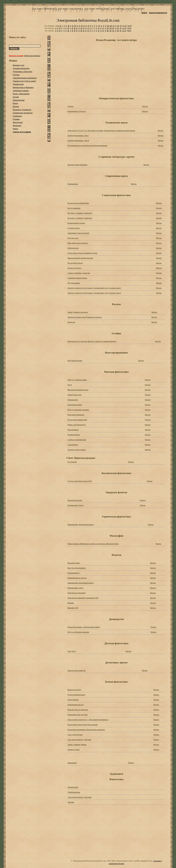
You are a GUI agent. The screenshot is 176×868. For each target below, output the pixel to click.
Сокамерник (73, 445)
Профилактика (74, 435)
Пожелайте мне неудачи (78, 715)
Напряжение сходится (77, 111)
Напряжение (73, 184)
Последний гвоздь (75, 263)
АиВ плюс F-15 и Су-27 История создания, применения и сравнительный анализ (101, 130)
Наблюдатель (73, 248)
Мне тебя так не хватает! (78, 243)
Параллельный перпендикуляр (80, 258)
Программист (73, 430)
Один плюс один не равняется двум (82, 253)
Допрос (71, 106)
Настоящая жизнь (75, 360)
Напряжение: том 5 (75, 588)
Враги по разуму (74, 690)
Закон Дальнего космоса (78, 312)
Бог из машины (74, 208)
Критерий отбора (75, 405)
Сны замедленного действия (79, 740)
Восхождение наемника (77, 165)
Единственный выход (76, 695)
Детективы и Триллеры (22, 71)
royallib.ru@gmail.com (143, 861)
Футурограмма (74, 283)
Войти (144, 13)
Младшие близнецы (76, 415)
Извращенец (73, 400)
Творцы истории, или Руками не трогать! (85, 317)
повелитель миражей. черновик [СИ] (83, 598)
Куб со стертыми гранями (78, 410)
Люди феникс (73, 700)
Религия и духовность (22, 110)
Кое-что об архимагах (77, 568)
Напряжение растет (76, 705)
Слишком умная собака (77, 278)
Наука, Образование (21, 94)
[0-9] (130, 26)
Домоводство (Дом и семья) (24, 81)
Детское (16, 75)
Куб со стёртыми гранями (78, 632)
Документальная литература (25, 78)
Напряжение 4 (73, 573)
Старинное (17, 116)
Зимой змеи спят (74, 395)
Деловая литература (21, 68)
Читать (145, 106)
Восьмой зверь (74, 563)
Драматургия (18, 84)
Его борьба (72, 462)
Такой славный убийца (77, 745)
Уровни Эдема (74, 749)
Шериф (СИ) (73, 608)
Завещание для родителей (78, 233)
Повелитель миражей (76, 593)
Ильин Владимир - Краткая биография (84, 627)
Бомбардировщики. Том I (78, 135)
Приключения (19, 100)
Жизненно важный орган (78, 390)
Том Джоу (72, 651)
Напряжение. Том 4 (76, 505)
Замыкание (72, 763)
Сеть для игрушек (75, 735)
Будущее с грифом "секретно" (80, 213)
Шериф (71, 603)
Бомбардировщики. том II (78, 140)
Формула (71, 322)
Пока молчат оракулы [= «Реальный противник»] (88, 720)
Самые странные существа (79, 273)
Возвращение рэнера (76, 223)
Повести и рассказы (85, 458)
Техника (16, 119)
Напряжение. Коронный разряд (81, 524)
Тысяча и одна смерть (77, 450)
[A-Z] (124, 26)
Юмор (15, 129)
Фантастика (18, 122)
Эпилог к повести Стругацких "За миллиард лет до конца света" (94, 288)
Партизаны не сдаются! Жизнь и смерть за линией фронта (92, 341)
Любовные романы (21, 91)
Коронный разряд (75, 500)
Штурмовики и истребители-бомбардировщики (87, 145)
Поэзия (16, 97)
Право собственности (77, 425)
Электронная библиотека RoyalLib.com (88, 20)
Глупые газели (74, 228)
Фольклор (17, 125)
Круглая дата (73, 238)
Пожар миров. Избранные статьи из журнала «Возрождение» (93, 544)
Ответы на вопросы (32, 56)
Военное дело (19, 65)
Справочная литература (23, 113)
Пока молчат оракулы (77, 670)
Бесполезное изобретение (78, 203)
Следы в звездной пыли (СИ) (80, 481)
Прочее (16, 106)
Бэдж (70, 385)
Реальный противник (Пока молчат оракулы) (86, 730)
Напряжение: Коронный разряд (81, 583)
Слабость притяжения (77, 440)
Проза (15, 103)
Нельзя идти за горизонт (78, 710)
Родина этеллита (74, 268)
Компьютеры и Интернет (23, 87)
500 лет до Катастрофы (77, 380)
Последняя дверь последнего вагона (83, 725)
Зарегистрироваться (158, 13)
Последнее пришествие (77, 420)
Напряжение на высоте (77, 578)
